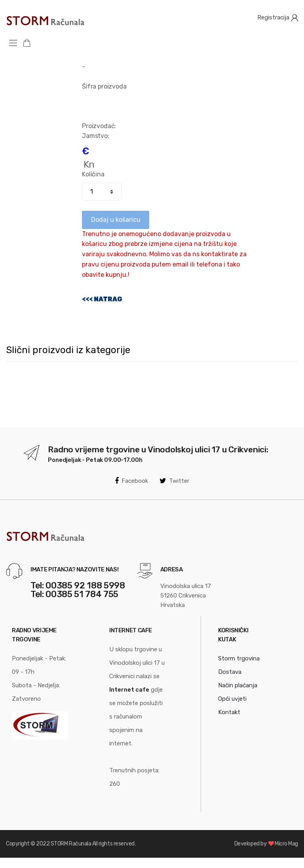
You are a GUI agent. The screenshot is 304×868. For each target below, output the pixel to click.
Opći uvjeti (232, 699)
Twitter (174, 481)
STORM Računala (71, 844)
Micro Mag (286, 844)
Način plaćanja (238, 685)
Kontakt (229, 712)
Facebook (131, 481)
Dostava (230, 672)
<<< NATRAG (102, 299)
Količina (93, 174)
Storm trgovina (239, 658)
